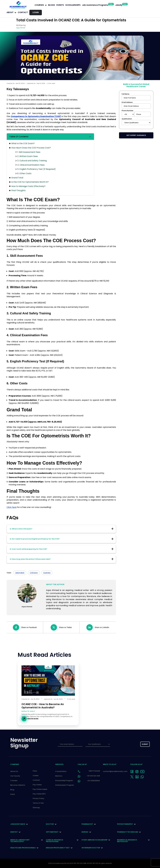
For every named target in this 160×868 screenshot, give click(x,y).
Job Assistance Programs (98, 5)
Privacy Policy (38, 798)
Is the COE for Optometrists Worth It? (30, 182)
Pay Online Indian (40, 789)
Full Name (126, 94)
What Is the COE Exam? (23, 143)
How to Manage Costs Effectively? (28, 186)
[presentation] (125, 744)
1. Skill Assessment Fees (29, 152)
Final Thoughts (19, 190)
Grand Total (17, 178)
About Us (14, 771)
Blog (12, 790)
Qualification (127, 119)
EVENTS (60, 5)
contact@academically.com (115, 771)
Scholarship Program (64, 780)
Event (13, 794)
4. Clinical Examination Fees (31, 165)
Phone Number (128, 111)
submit (145, 744)
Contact (23, 12)
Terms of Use (38, 803)
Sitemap (36, 808)
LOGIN (36, 12)
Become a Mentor (18, 785)
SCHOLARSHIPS (73, 5)
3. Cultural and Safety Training (32, 161)
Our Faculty (15, 776)
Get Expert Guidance (136, 135)
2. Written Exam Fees (28, 156)
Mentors (59, 776)
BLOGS (52, 5)
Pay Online (37, 785)
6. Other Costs (24, 173)
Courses (14, 780)
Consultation (61, 771)
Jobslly (121, 5)
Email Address (127, 102)
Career (36, 776)
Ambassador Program (65, 785)
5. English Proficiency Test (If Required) (36, 169)
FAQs (35, 771)
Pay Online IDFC (39, 794)
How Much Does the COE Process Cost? (31, 148)
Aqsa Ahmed (21, 28)
